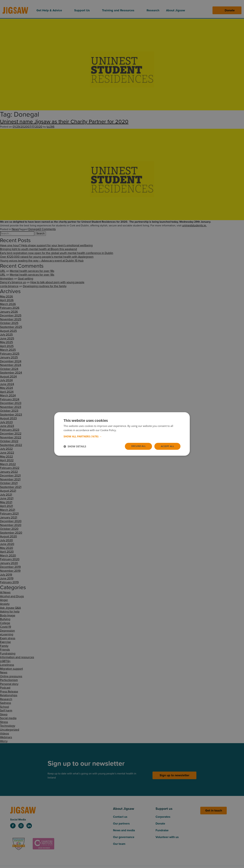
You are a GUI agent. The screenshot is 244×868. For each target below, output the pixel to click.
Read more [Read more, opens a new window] (124, 430)
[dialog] (122, 434)
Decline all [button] (136, 446)
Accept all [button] (167, 446)
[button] (122, 436)
